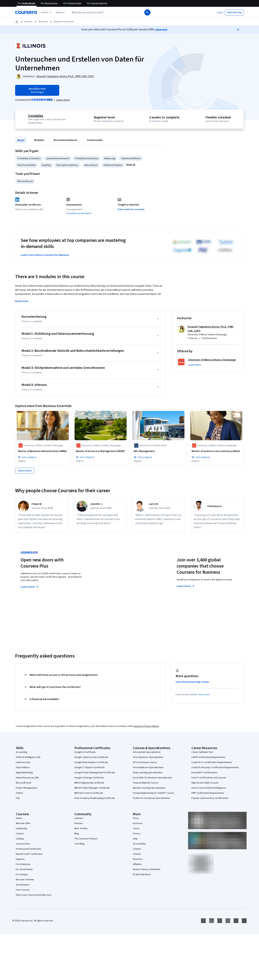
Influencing (110, 159)
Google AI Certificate (85, 752)
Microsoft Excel (25, 181)
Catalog (20, 839)
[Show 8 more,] (25, 471)
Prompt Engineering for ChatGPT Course (153, 793)
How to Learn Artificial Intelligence (209, 788)
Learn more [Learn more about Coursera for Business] (186, 586)
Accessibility (139, 844)
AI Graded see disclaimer (79, 213)
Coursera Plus (23, 844)
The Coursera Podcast (86, 839)
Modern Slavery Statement (147, 869)
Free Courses (23, 890)
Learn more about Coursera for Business (45, 255)
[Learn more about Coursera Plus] (63, 100)
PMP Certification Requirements (208, 793)
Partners (79, 823)
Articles (137, 854)
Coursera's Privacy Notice (146, 726)
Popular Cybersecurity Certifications (210, 798)
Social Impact (23, 885)
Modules (39, 140)
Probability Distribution (87, 159)
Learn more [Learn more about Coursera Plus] (30, 587)
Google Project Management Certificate (95, 773)
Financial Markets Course (146, 783)
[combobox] (107, 12)
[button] (60, 12)
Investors (138, 823)
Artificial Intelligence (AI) (28, 757)
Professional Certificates (29, 849)
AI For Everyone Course (145, 762)
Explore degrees (110, 580)
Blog (77, 834)
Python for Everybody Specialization (151, 798)
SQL (18, 798)
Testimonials (95, 140)
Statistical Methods (131, 159)
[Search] (147, 12)
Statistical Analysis (113, 165)
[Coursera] (26, 12)
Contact (137, 849)
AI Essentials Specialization (147, 752)
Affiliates (137, 864)
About (21, 140)
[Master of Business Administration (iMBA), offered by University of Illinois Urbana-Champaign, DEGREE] (43, 451)
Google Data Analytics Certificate (91, 762)
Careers (20, 834)
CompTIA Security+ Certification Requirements (215, 767)
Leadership (22, 828)
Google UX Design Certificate (89, 778)
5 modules (36, 116)
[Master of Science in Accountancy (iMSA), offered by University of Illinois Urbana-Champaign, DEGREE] (216, 451)
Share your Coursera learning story (34, 895)
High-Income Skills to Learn (205, 783)
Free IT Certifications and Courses (209, 778)
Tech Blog (79, 844)
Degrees (20, 859)
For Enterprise (23, 864)
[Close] (238, 29)
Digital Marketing (24, 773)
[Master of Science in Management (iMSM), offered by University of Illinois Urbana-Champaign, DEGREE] (101, 451)
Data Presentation (27, 165)
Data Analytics (23, 767)
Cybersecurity (23, 762)
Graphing (46, 165)
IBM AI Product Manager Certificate (92, 788)
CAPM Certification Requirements (208, 757)
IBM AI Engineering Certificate (89, 783)
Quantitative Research (58, 159)
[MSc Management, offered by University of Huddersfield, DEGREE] (158, 451)
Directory (138, 859)
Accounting (22, 752)
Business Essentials (64, 22)
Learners (79, 818)
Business (43, 22)
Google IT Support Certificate (90, 767)
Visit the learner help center (192, 682)
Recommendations (65, 140)
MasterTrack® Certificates (29, 854)
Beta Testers (81, 828)
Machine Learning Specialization (149, 788)
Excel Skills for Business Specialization (152, 778)
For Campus (22, 875)
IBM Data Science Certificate (89, 793)
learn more (204, 695)
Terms (136, 828)
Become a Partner (25, 880)
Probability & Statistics (29, 159)
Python (19, 793)
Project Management (26, 788)
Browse (29, 22)
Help (135, 839)
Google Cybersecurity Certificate (91, 757)
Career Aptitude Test (202, 752)
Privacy (137, 834)
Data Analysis (91, 165)
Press (136, 818)
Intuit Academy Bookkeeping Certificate (95, 798)
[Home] (17, 22)
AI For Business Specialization (148, 757)
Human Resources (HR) (27, 778)
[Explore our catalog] (47, 12)
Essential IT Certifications (204, 773)
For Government (24, 869)
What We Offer (23, 823)
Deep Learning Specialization (148, 773)
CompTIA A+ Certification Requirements (212, 762)
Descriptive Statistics (67, 165)
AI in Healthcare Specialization (148, 767)
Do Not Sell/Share (142, 875)
